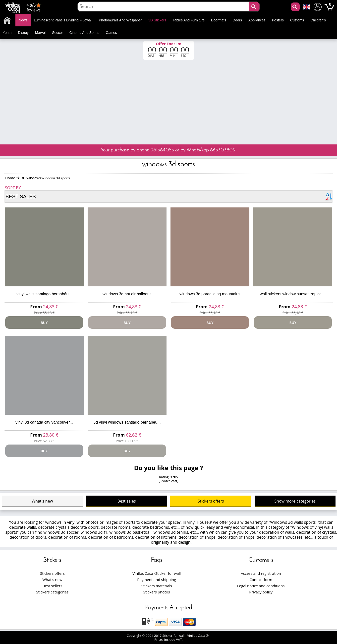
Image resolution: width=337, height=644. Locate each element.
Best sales (127, 501)
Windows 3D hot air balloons (127, 294)
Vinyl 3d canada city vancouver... (44, 422)
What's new (42, 501)
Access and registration (261, 573)
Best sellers (52, 586)
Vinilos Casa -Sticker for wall (157, 573)
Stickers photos (157, 592)
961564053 (162, 150)
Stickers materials (157, 586)
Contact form (261, 580)
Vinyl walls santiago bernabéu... (44, 294)
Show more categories (295, 501)
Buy (44, 323)
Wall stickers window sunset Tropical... (293, 294)
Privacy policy (261, 592)
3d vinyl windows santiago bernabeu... (127, 422)
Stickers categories (52, 592)
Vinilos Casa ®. (199, 636)
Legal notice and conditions (261, 586)
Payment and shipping (157, 580)
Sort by (13, 188)
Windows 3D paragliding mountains (210, 294)
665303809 (223, 150)
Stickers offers (211, 501)
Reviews (33, 8)
